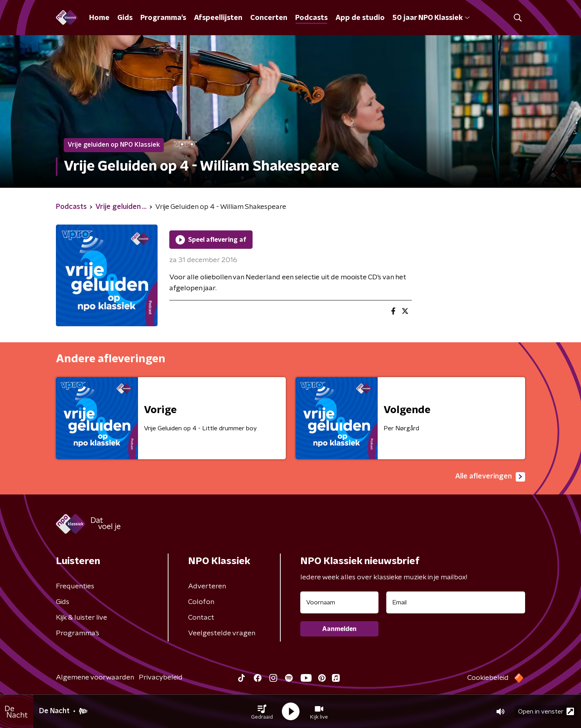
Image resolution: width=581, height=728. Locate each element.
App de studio (360, 18)
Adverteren (207, 586)
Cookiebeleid (488, 678)
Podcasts (311, 18)
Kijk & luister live (82, 618)
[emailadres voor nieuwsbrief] (456, 602)
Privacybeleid (161, 678)
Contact (201, 618)
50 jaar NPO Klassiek (431, 18)
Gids (125, 18)
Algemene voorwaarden (95, 678)
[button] (262, 712)
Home (99, 18)
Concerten (269, 18)
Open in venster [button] (546, 711)
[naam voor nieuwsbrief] (339, 602)
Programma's (163, 18)
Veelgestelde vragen (222, 633)
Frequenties (75, 586)
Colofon (201, 602)
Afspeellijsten (218, 18)
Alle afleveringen (490, 477)
